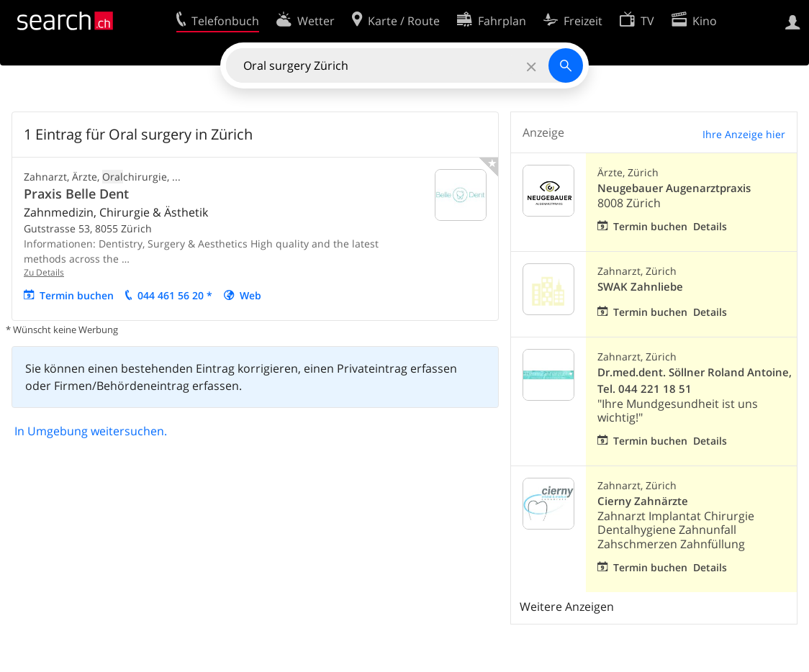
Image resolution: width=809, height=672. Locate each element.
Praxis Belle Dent (76, 194)
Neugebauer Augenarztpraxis (674, 188)
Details (710, 226)
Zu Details (44, 272)
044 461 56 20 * (175, 295)
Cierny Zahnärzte (643, 501)
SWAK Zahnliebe (640, 287)
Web (250, 295)
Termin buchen (77, 295)
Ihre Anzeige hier (744, 134)
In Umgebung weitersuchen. (91, 431)
